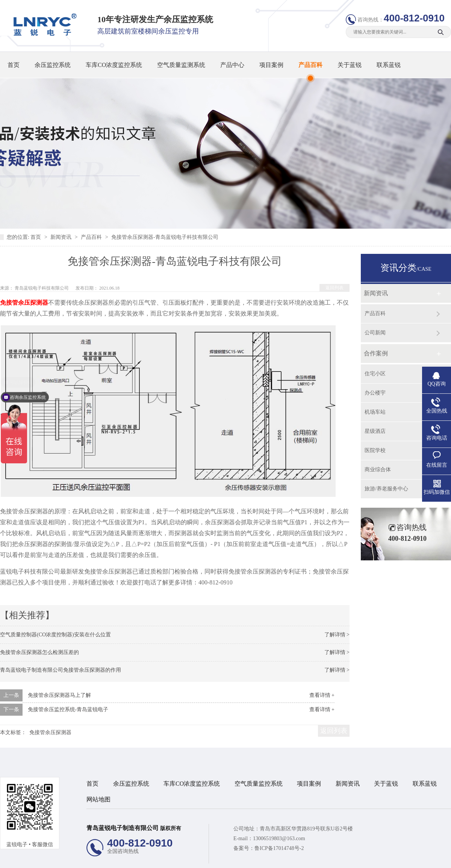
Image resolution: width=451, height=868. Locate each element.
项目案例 (271, 65)
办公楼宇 (375, 393)
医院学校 (375, 450)
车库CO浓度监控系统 (114, 65)
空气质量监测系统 (181, 65)
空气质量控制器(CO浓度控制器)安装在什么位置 (55, 635)
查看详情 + (322, 695)
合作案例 (376, 353)
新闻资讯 (62, 237)
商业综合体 (378, 470)
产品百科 (310, 65)
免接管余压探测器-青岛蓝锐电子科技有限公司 (165, 237)
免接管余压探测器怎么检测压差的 (39, 652)
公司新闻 (375, 333)
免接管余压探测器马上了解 (59, 695)
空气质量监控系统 (259, 784)
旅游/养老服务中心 (386, 489)
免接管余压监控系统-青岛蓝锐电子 (68, 709)
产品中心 (232, 65)
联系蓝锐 (389, 65)
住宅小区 (375, 374)
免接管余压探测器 (24, 303)
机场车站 (375, 412)
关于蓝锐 (350, 65)
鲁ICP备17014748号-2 (279, 848)
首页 (14, 65)
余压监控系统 (53, 65)
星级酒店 (375, 431)
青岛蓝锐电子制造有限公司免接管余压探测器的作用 (61, 670)
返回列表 (334, 288)
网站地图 (98, 799)
